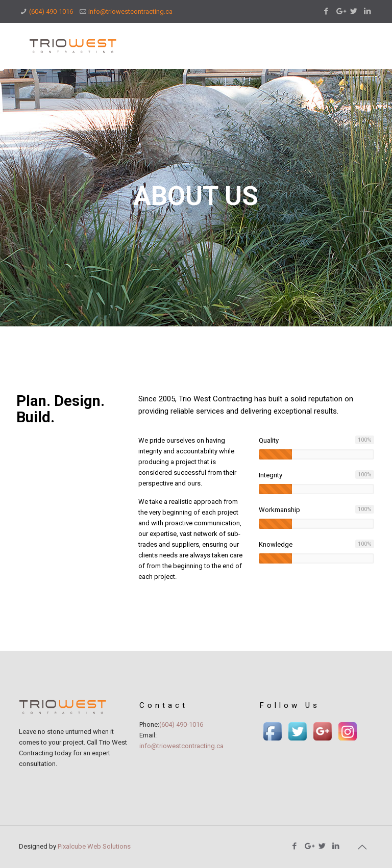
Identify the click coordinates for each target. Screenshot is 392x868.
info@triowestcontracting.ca (130, 11)
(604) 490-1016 (51, 11)
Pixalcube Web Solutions (94, 846)
